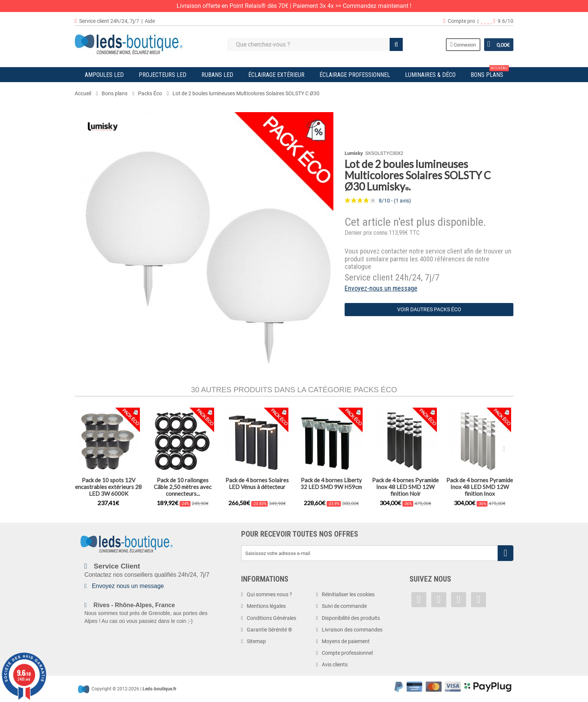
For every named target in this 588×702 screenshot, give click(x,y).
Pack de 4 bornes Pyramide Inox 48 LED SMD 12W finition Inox (480, 487)
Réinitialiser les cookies (348, 594)
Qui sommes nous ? (269, 594)
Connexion (463, 44)
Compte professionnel (347, 653)
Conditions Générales (271, 618)
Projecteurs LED (163, 75)
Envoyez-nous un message (381, 288)
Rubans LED (217, 75)
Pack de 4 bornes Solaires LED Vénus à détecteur (257, 483)
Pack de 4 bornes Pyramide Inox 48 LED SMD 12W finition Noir (405, 487)
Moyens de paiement (346, 641)
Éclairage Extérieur (276, 75)
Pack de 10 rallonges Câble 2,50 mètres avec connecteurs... (183, 487)
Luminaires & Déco (430, 75)
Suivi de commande (344, 606)
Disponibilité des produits (351, 618)
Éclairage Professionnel (355, 75)
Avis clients (335, 664)
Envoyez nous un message (128, 586)
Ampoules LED (104, 75)
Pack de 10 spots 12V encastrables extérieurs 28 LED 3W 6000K (108, 487)
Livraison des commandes (352, 630)
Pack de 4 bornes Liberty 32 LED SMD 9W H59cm (331, 483)
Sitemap (256, 641)
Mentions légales (266, 606)
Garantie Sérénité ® (269, 630)
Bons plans (490, 73)
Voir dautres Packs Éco (429, 309)
